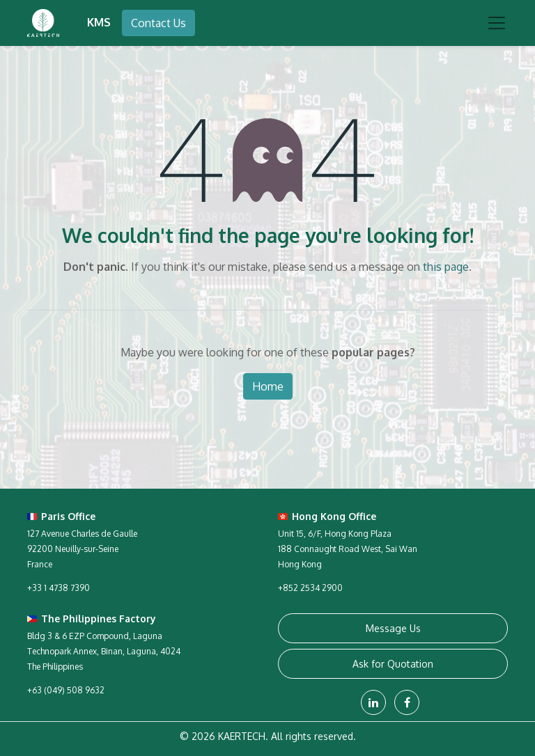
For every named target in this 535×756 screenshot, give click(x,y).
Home (268, 386)
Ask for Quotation (393, 664)
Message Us (393, 628)
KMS (99, 22)
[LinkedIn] (373, 702)
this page (446, 267)
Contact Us (158, 23)
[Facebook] (407, 702)
